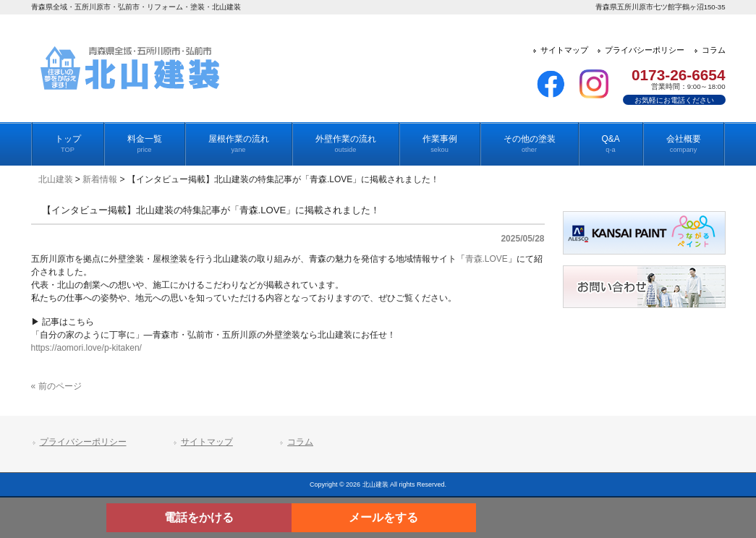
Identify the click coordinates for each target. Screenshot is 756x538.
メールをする (383, 517)
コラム (300, 442)
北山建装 (56, 179)
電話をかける (199, 517)
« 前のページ (56, 386)
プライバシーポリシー (83, 442)
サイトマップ (207, 442)
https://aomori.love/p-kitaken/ (86, 348)
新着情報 (100, 179)
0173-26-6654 (679, 75)
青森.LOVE (487, 259)
